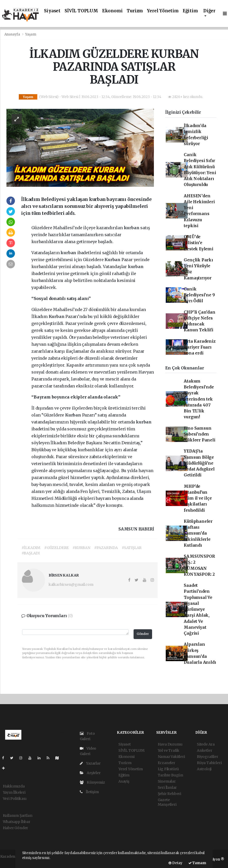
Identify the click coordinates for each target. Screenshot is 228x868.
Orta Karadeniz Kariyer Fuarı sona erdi (200, 347)
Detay (176, 863)
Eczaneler (166, 763)
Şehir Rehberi (170, 794)
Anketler (204, 750)
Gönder (143, 634)
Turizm (135, 11)
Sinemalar (167, 781)
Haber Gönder (16, 828)
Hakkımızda (14, 786)
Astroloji (204, 769)
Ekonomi (112, 11)
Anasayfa (13, 34)
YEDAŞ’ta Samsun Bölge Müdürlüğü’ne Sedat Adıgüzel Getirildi (199, 463)
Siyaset (52, 11)
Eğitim (190, 11)
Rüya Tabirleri (209, 763)
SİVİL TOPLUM (81, 11)
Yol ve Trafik (169, 750)
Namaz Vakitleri (171, 757)
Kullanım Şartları (18, 816)
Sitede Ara (206, 744)
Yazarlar (90, 763)
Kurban (113, 260)
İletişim (89, 792)
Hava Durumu (170, 744)
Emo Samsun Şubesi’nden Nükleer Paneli (199, 434)
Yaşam (31, 34)
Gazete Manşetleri (167, 802)
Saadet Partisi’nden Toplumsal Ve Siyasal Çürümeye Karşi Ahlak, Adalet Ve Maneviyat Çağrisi (198, 609)
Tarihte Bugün (171, 775)
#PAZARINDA (106, 548)
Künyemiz (92, 782)
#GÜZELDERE (56, 548)
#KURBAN (81, 548)
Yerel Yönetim (163, 11)
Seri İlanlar (167, 787)
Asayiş (124, 781)
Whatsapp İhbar (17, 822)
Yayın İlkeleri (14, 792)
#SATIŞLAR (132, 548)
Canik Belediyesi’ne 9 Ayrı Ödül (199, 295)
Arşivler (90, 773)
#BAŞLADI (31, 553)
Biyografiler (208, 757)
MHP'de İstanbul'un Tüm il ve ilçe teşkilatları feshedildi (198, 498)
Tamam (197, 863)
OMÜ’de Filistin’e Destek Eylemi (199, 243)
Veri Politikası (15, 799)
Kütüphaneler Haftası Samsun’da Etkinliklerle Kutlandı (198, 533)
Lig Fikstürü (168, 769)
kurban (132, 228)
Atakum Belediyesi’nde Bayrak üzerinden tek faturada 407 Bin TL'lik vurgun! (199, 399)
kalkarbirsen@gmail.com (71, 584)
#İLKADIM (31, 548)
